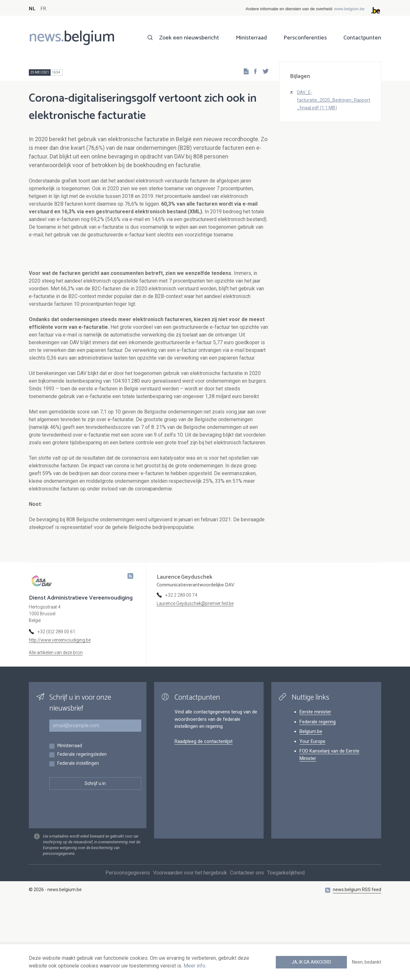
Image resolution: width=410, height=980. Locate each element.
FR (43, 9)
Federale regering (318, 794)
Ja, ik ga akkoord (311, 962)
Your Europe (312, 814)
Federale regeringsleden (82, 827)
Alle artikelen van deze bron (56, 725)
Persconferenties (305, 38)
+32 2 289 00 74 (181, 667)
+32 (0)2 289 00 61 (56, 704)
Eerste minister (315, 784)
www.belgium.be (349, 9)
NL (32, 9)
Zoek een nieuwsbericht (189, 38)
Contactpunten (362, 38)
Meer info (194, 966)
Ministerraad (251, 38)
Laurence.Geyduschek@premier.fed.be (195, 676)
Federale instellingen (78, 836)
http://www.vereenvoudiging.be (60, 712)
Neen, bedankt (367, 962)
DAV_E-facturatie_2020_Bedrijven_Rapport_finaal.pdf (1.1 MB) (334, 100)
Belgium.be (311, 804)
